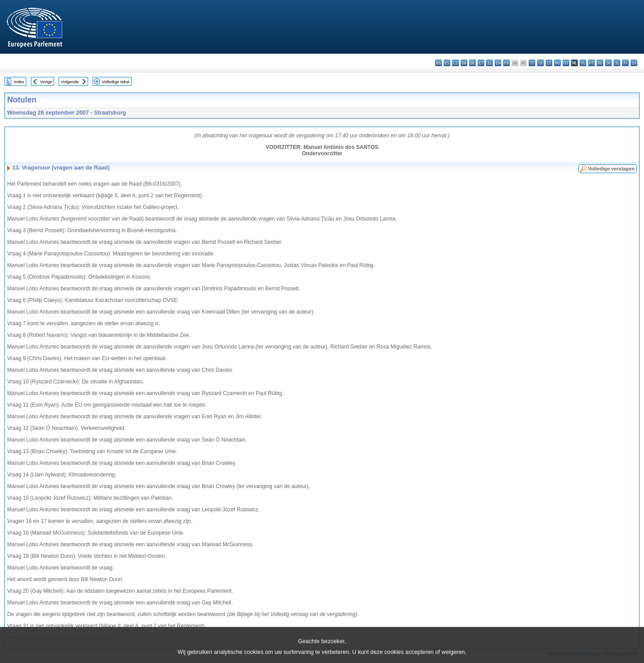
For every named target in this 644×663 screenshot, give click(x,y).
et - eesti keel (481, 63)
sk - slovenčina (608, 63)
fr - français (506, 63)
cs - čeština (455, 63)
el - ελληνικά (489, 63)
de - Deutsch (472, 63)
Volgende (70, 82)
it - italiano (532, 63)
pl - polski (583, 63)
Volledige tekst (115, 82)
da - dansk (464, 63)
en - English (498, 63)
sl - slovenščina (617, 63)
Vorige (46, 82)
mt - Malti (566, 63)
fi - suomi (625, 63)
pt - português (591, 63)
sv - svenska (634, 63)
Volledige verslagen (611, 169)
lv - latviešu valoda (540, 63)
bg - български (439, 63)
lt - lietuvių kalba (549, 63)
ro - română (600, 63)
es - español (447, 63)
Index (19, 82)
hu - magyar (557, 63)
